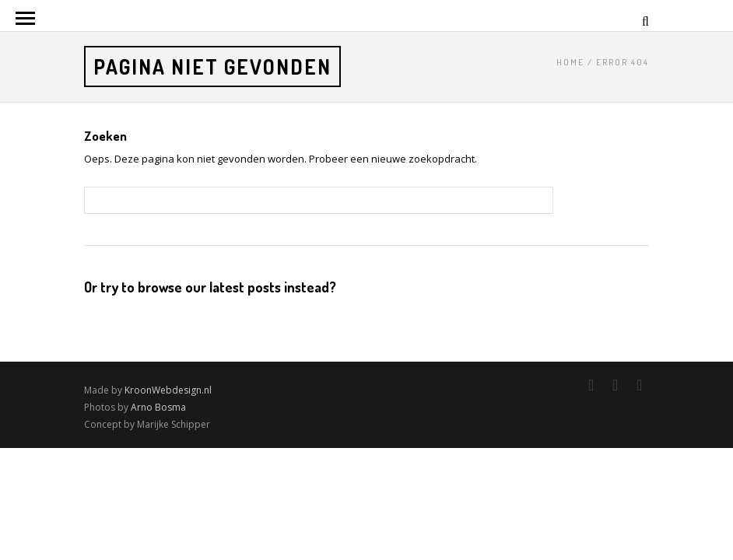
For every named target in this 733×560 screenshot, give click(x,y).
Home (570, 62)
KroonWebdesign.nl (168, 390)
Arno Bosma (158, 407)
